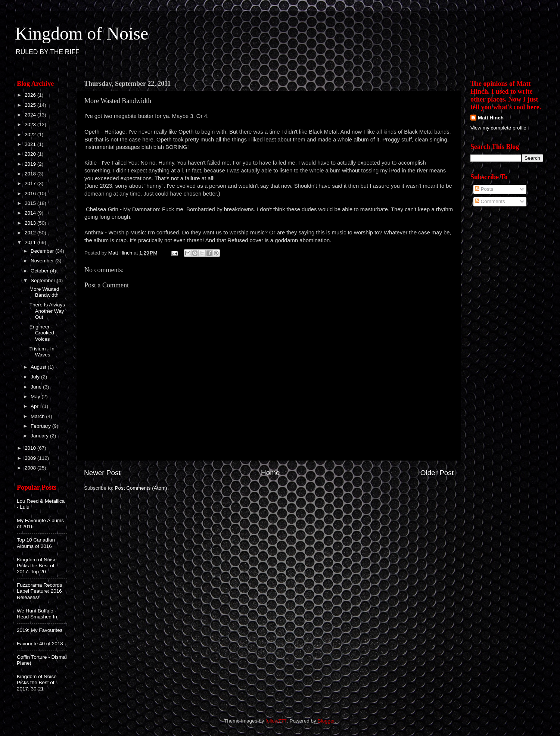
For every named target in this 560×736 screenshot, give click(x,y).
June (37, 387)
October (40, 271)
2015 (31, 203)
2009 (31, 458)
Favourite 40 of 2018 (40, 644)
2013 (31, 223)
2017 (31, 183)
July (36, 377)
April (36, 406)
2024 (31, 115)
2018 (31, 174)
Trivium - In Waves (42, 352)
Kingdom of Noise (82, 33)
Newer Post (102, 473)
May (36, 397)
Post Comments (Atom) (141, 488)
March (38, 416)
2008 (31, 468)
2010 (31, 448)
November (43, 261)
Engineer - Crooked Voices (42, 333)
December (43, 251)
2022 (31, 135)
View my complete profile (498, 128)
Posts (484, 189)
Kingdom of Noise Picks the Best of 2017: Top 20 (37, 566)
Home (270, 473)
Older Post (437, 473)
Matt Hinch (491, 118)
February (41, 426)
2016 (31, 194)
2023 (31, 124)
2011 (31, 242)
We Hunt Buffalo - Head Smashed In (37, 614)
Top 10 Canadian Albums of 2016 (36, 543)
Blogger (326, 721)
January (40, 436)
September (44, 280)
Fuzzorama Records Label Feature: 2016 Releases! (40, 591)
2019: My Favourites (40, 630)
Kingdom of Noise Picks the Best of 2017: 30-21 (37, 682)
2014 (31, 213)
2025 (31, 105)
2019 (31, 164)
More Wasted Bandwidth (44, 292)
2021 (31, 144)
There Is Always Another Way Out (47, 311)
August (39, 367)
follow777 (276, 721)
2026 (31, 95)
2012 (31, 233)
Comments (490, 201)
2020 (31, 154)
